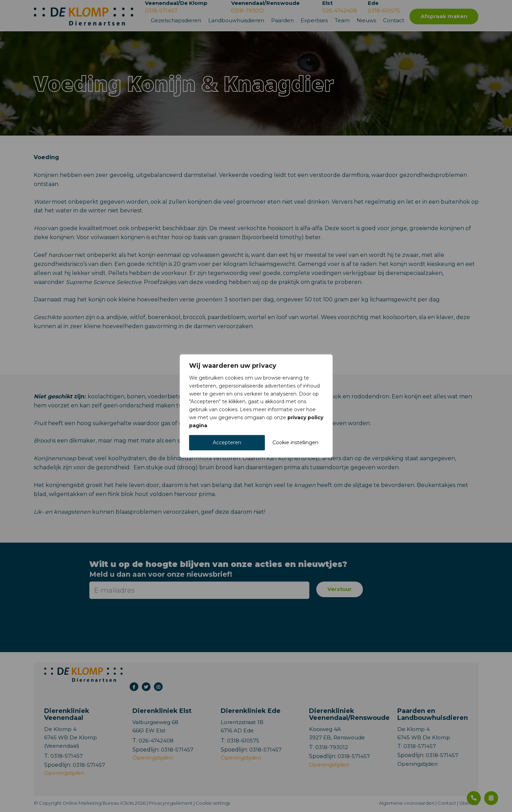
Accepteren (227, 443)
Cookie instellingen (295, 443)
